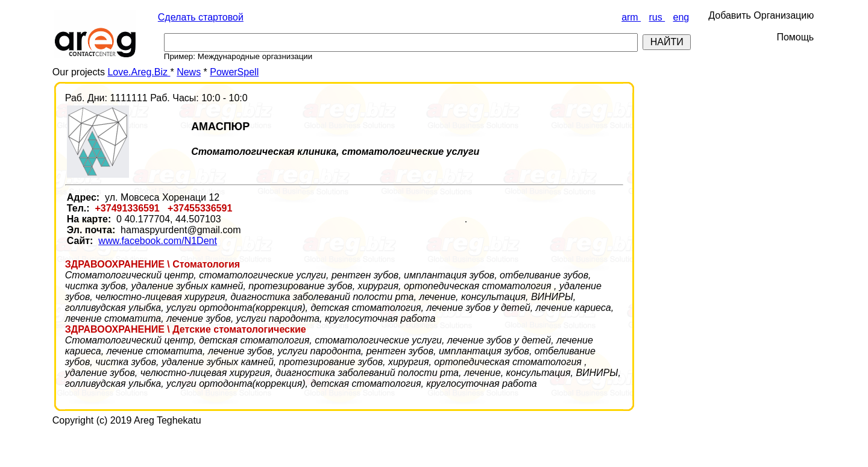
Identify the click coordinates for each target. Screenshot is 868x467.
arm (631, 17)
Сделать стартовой (201, 17)
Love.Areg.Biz (139, 72)
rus (657, 17)
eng (681, 17)
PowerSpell (234, 72)
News (189, 72)
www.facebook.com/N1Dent (158, 241)
